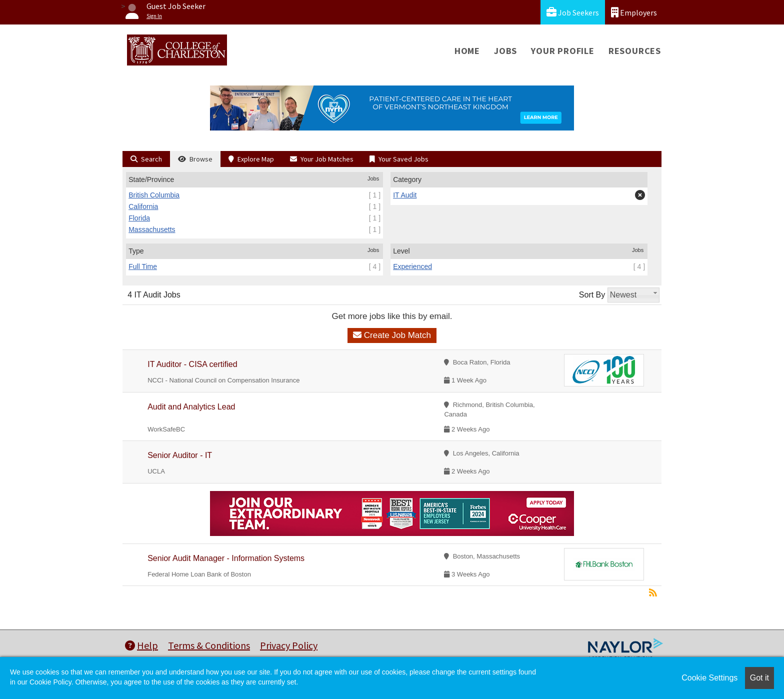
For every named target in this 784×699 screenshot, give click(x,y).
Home (467, 51)
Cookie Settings (709, 678)
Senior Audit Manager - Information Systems (226, 558)
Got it (759, 678)
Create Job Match (392, 335)
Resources (635, 51)
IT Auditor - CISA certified (192, 364)
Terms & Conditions (209, 645)
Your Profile (563, 51)
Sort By (592, 295)
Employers (634, 12)
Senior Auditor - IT (180, 455)
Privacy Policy (289, 645)
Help (141, 645)
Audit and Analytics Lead (191, 407)
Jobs (505, 51)
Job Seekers (573, 12)
